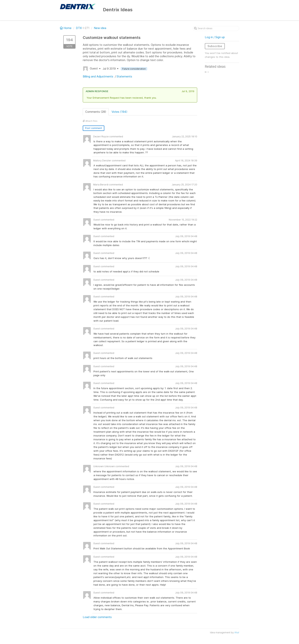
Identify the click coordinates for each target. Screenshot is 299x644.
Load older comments (97, 617)
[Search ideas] (216, 28)
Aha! (237, 632)
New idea (100, 28)
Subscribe (215, 46)
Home (66, 28)
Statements (124, 76)
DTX (79, 28)
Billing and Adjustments (98, 76)
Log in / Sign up (215, 37)
